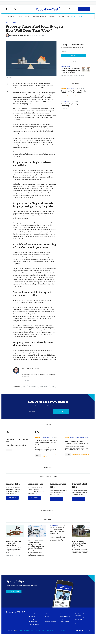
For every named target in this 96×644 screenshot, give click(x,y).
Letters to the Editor (50, 614)
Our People (32, 619)
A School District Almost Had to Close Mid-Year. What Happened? (79, 544)
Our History (32, 616)
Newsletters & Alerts (65, 616)
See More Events (48, 467)
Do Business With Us (81, 611)
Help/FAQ (47, 616)
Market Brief (80, 16)
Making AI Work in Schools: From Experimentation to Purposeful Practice (47, 443)
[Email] (40, 412)
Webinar (56, 437)
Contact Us (48, 611)
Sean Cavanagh (31, 560)
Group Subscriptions (65, 619)
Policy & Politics (27, 16)
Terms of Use (50, 631)
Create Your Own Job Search (48, 510)
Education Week (31, 371)
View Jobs (12, 498)
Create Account (14, 592)
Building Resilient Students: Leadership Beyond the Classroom (77, 443)
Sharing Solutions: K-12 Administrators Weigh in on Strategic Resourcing (57, 531)
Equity (53, 386)
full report (19, 156)
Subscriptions (63, 614)
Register (9, 450)
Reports (62, 525)
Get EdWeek (63, 611)
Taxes (24, 386)
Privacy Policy (61, 631)
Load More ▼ (48, 571)
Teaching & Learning (42, 16)
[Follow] (37, 368)
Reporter (24, 371)
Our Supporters (33, 622)
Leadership (15, 16)
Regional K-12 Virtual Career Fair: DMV (17, 440)
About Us (32, 611)
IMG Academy (85, 454)
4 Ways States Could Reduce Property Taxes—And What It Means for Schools (71, 70)
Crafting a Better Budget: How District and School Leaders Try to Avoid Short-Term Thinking (36, 546)
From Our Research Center (35, 540)
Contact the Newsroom (50, 622)
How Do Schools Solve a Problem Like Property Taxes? (13, 543)
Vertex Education (75, 96)
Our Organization (34, 614)
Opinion (64, 16)
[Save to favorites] (7, 88)
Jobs (71, 16)
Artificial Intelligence (47, 437)
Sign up (61, 412)
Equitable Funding (44, 386)
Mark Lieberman (17, 35)
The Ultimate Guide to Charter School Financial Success (74, 92)
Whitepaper (81, 88)
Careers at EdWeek (34, 624)
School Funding (32, 386)
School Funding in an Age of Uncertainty (71, 105)
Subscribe (84, 9)
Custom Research (80, 626)
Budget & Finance (12, 23)
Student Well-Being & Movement (79, 437)
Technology (55, 16)
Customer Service (49, 619)
